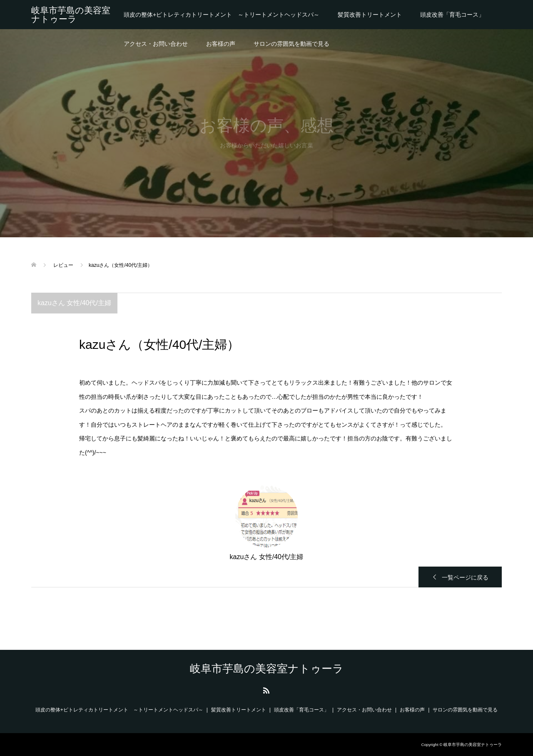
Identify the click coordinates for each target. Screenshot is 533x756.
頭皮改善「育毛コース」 (452, 15)
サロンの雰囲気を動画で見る (291, 44)
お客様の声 (221, 44)
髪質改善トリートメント (370, 15)
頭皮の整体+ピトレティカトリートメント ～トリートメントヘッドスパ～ (222, 15)
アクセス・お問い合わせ (156, 44)
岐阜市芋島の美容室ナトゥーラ (71, 15)
